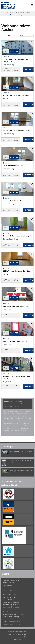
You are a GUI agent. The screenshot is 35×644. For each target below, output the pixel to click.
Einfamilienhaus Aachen (10, 433)
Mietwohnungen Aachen (10, 416)
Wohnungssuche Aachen (10, 423)
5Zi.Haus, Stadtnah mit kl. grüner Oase (20, 461)
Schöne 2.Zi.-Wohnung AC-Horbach (21, 451)
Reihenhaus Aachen (20, 418)
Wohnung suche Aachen (17, 421)
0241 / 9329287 (10, 12)
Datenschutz (17, 639)
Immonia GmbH (21, 634)
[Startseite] (8, 5)
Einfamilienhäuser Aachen (23, 433)
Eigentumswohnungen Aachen (11, 411)
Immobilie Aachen (25, 428)
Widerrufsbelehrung (23, 637)
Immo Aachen (12, 414)
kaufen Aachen (7, 428)
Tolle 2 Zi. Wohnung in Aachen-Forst (16, 306)
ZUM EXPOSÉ (28, 70)
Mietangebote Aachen (22, 414)
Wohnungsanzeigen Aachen (24, 423)
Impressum (8, 637)
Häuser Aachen (25, 426)
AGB (14, 637)
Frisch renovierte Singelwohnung (15, 166)
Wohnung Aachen (8, 426)
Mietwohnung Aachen (22, 416)
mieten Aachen (16, 428)
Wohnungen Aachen (9, 418)
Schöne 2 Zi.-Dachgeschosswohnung (16, 236)
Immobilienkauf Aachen (20, 431)
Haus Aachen (17, 426)
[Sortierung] (26, 35)
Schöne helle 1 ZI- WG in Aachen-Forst (16, 96)
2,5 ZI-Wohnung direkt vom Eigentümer (17, 271)
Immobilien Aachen (9, 431)
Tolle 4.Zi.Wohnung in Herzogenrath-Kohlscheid (22, 471)
